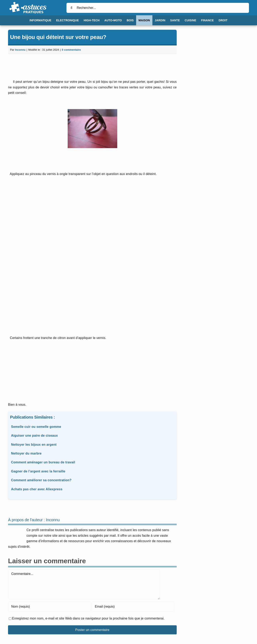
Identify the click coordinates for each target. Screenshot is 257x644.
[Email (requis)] (133, 607)
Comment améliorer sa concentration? (41, 480)
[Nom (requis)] (49, 607)
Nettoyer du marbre (26, 453)
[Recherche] (71, 8)
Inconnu (20, 50)
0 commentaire (71, 50)
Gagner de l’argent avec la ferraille (38, 471)
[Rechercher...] (158, 8)
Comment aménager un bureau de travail (43, 462)
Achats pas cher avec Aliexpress (37, 489)
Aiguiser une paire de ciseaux (34, 436)
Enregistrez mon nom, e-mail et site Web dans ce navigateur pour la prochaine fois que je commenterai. (88, 618)
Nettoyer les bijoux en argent (34, 445)
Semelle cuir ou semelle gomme (36, 427)
